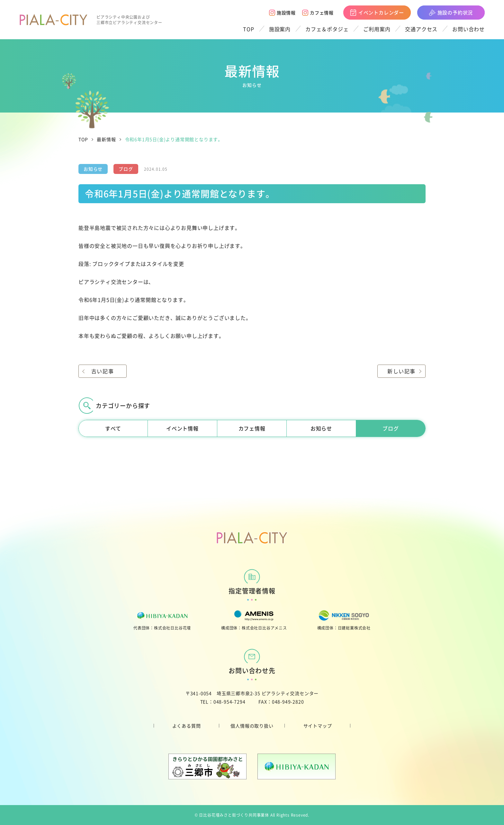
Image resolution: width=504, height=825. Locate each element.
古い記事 (103, 371)
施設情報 (282, 13)
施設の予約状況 (451, 12)
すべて (113, 428)
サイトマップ (318, 726)
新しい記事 (401, 371)
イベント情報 (182, 428)
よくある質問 (187, 726)
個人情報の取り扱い (252, 726)
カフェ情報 (318, 13)
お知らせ (321, 428)
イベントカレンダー (377, 12)
